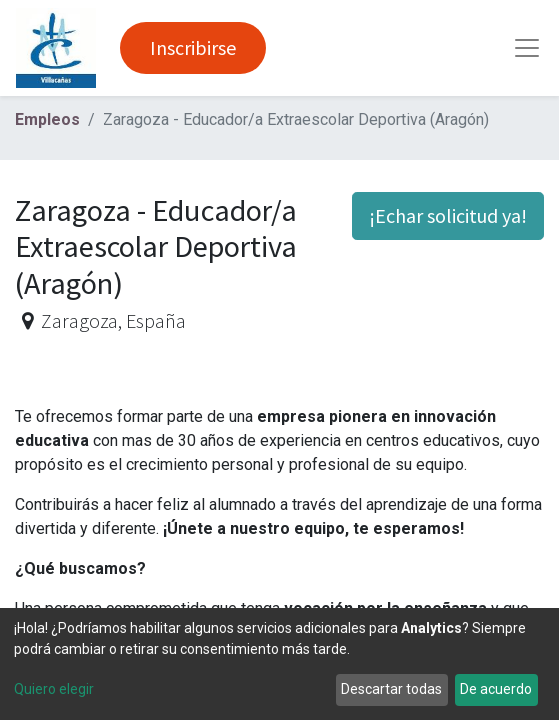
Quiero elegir (54, 689)
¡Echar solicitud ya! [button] (448, 215)
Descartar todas (391, 689)
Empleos (47, 119)
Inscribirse (193, 47)
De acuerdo (496, 689)
